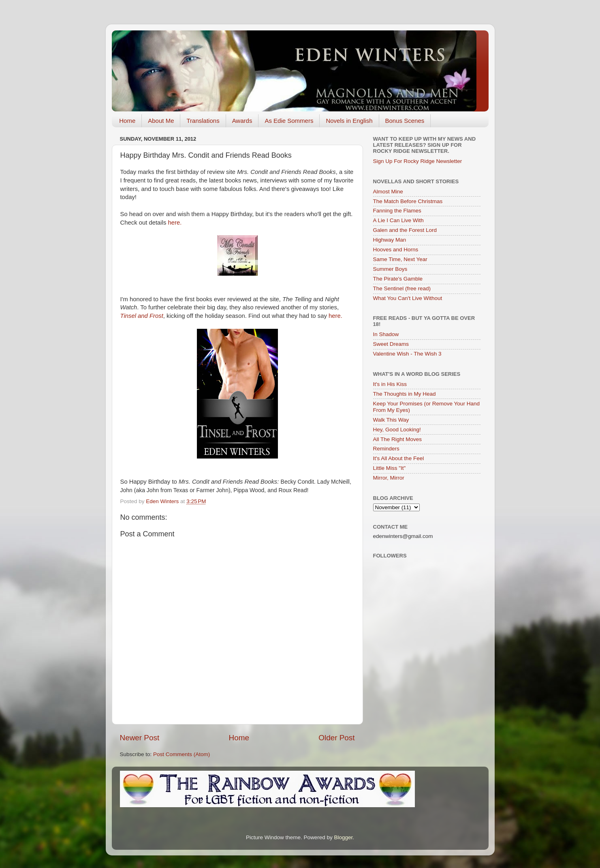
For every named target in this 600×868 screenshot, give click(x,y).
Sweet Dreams (391, 344)
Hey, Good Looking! (397, 430)
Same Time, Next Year (400, 259)
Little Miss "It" (390, 468)
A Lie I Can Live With (398, 220)
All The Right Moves (398, 439)
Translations (203, 121)
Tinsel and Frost (142, 316)
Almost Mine (388, 192)
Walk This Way (391, 420)
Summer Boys (390, 269)
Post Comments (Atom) (181, 754)
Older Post (336, 738)
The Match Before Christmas (408, 201)
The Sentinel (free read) (402, 288)
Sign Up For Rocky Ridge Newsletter (418, 161)
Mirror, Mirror (389, 478)
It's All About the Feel (399, 458)
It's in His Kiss (390, 384)
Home (127, 121)
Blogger (344, 837)
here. (176, 223)
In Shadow (386, 334)
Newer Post (140, 738)
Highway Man (390, 240)
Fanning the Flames (397, 211)
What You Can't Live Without (408, 298)
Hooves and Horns (396, 250)
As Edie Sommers (289, 121)
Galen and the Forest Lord (405, 230)
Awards (242, 121)
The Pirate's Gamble (398, 279)
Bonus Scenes (405, 121)
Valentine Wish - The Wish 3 (407, 354)
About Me (161, 121)
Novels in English (349, 121)
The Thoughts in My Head (405, 394)
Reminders (386, 449)
